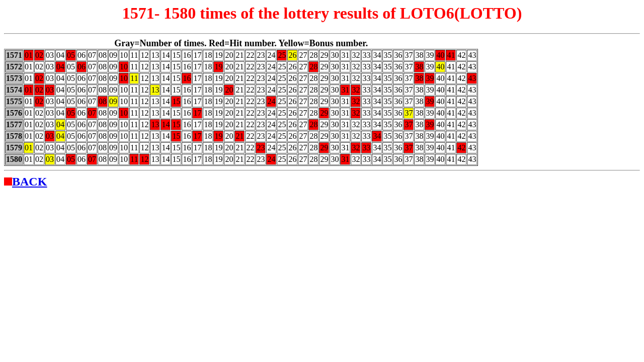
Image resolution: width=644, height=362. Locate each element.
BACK (29, 182)
